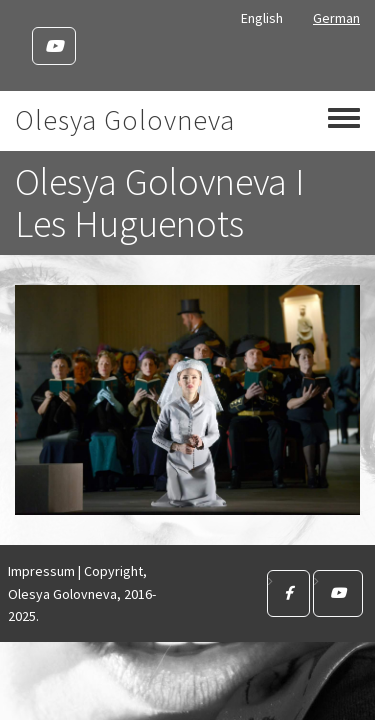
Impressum (41, 571)
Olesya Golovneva (125, 120)
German (336, 18)
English (262, 18)
